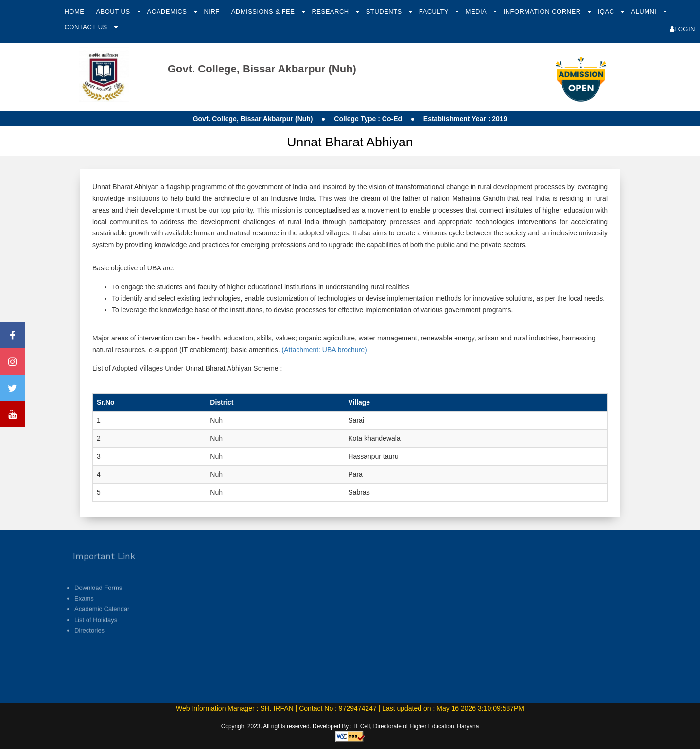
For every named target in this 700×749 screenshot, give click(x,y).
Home (74, 11)
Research (331, 11)
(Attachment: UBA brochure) (324, 350)
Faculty (435, 11)
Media (477, 11)
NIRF (211, 11)
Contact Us (87, 27)
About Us (114, 11)
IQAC (607, 11)
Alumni (645, 11)
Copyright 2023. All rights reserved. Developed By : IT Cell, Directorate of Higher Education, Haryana (350, 726)
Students (385, 11)
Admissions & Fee (264, 11)
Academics (168, 11)
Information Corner (543, 11)
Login (682, 29)
